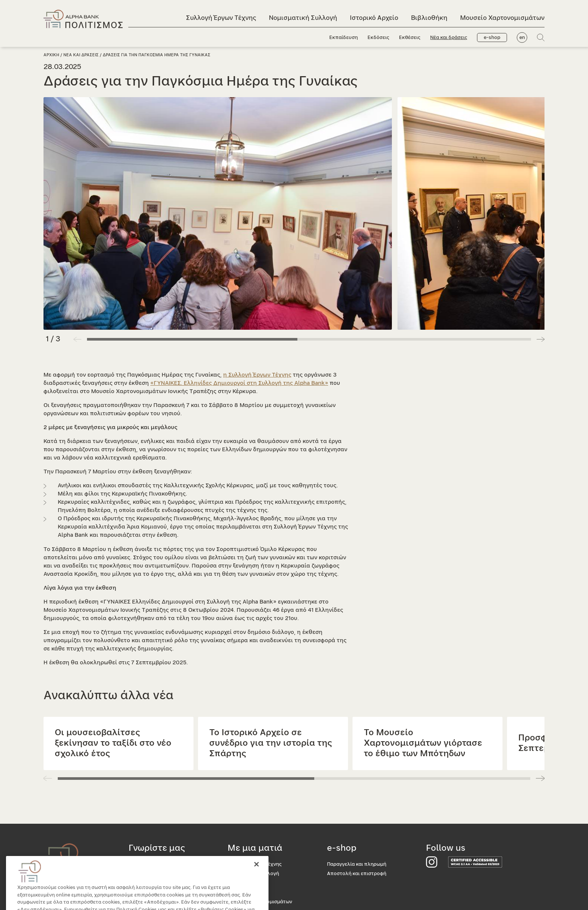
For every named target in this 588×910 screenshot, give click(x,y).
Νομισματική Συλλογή (303, 18)
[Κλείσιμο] (256, 872)
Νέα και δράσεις (449, 38)
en (522, 38)
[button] (541, 339)
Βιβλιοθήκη (429, 18)
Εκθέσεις (410, 38)
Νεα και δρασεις (81, 55)
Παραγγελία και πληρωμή (357, 864)
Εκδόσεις (378, 38)
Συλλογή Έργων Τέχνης (221, 18)
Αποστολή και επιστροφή (357, 874)
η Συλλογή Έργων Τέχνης (257, 375)
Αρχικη (51, 55)
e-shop (492, 38)
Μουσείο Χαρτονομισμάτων (502, 18)
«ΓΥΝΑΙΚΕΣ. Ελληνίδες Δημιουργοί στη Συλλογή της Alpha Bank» (239, 383)
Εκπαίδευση (343, 38)
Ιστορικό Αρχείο (374, 18)
